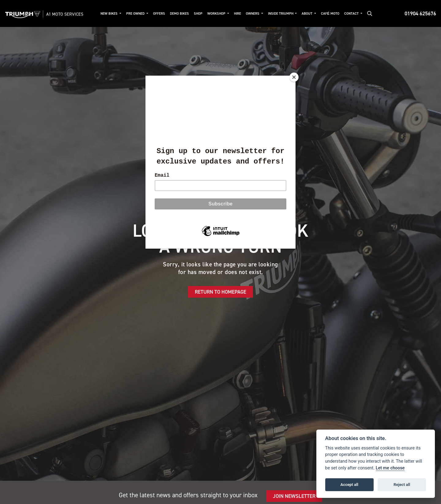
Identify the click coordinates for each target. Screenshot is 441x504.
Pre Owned (136, 14)
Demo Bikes (179, 14)
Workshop (217, 14)
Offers (159, 14)
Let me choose (390, 468)
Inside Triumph (281, 14)
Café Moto (330, 14)
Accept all (349, 485)
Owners (253, 14)
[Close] (294, 77)
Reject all (402, 485)
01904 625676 (420, 13)
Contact (352, 14)
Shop (198, 14)
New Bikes (109, 14)
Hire (237, 14)
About (307, 14)
